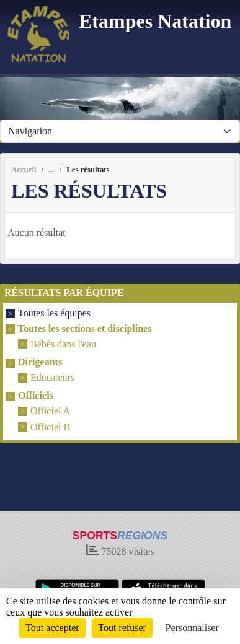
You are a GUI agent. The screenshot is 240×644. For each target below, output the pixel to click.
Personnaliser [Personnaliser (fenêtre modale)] (192, 628)
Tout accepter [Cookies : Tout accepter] (52, 628)
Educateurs (52, 377)
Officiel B (50, 427)
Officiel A (50, 411)
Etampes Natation (155, 21)
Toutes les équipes (54, 314)
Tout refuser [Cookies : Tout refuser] (122, 628)
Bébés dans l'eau (63, 344)
